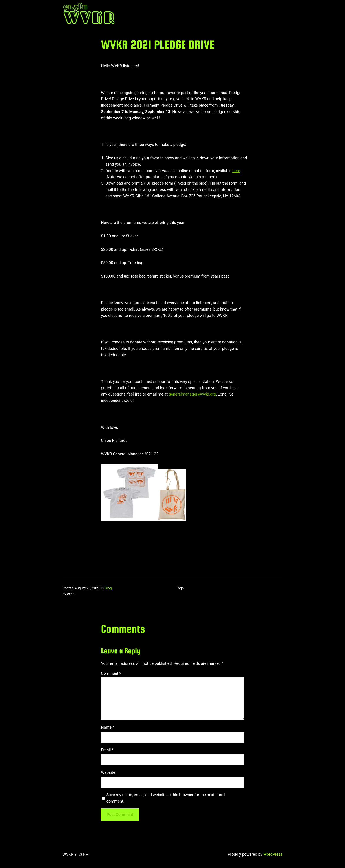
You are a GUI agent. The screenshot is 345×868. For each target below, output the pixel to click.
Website (108, 772)
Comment (111, 673)
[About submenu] (172, 15)
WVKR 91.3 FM (76, 854)
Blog (108, 588)
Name (108, 727)
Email (107, 750)
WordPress (273, 854)
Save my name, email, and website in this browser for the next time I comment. (166, 798)
